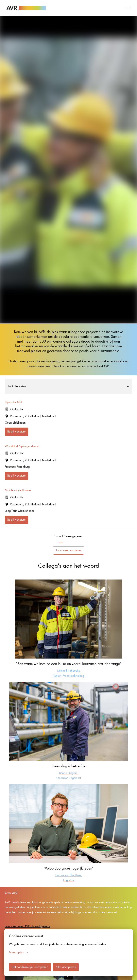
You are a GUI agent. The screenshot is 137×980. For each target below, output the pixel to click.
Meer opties (19, 953)
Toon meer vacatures (68, 550)
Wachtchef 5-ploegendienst (22, 446)
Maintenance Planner (18, 490)
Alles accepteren (66, 967)
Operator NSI (13, 402)
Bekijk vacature (17, 432)
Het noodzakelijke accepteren (30, 967)
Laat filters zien (68, 386)
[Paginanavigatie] (128, 8)
